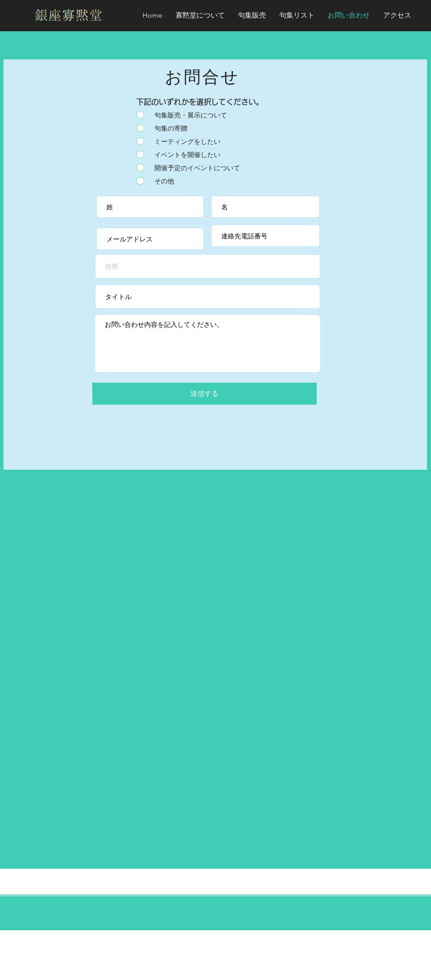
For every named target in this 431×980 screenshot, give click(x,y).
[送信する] (205, 394)
